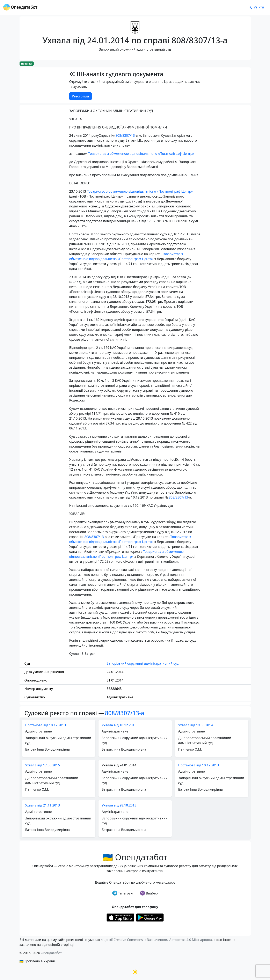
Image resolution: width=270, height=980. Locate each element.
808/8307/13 (125, 135)
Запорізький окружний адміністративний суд (143, 663)
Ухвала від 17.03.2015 (43, 765)
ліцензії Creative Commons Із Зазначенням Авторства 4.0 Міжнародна (156, 940)
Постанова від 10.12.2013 (46, 725)
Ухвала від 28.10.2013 (119, 805)
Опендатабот (51, 953)
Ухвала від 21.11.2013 (43, 805)
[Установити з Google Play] (150, 917)
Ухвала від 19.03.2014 (196, 725)
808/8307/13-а (125, 713)
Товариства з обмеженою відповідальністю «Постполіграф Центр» (141, 154)
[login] (256, 7)
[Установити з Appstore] (120, 917)
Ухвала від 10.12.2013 (119, 725)
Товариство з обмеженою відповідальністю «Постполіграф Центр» (140, 191)
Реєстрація (81, 96)
